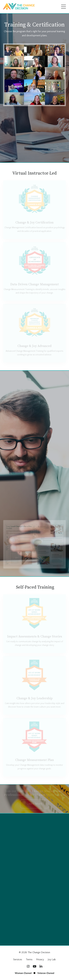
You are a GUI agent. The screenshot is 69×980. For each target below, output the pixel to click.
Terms (29, 959)
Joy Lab (52, 959)
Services (18, 959)
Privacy (40, 959)
